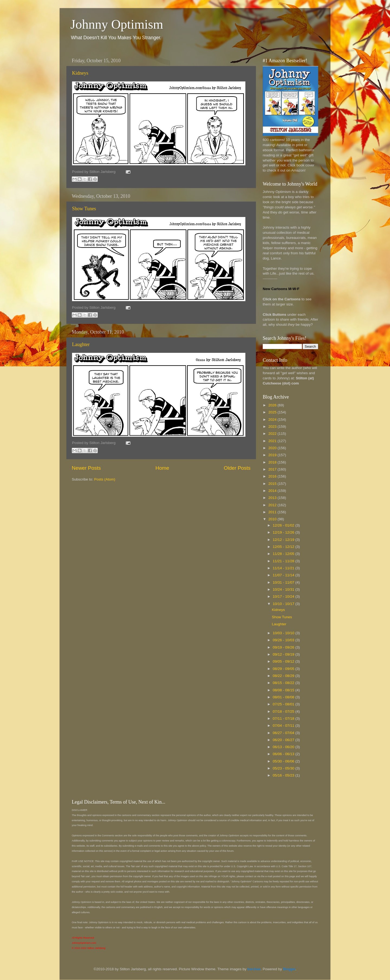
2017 (273, 469)
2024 (273, 420)
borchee (254, 969)
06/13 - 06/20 (284, 747)
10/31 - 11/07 (284, 582)
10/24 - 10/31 (284, 589)
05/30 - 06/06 (284, 761)
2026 (273, 405)
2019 (273, 455)
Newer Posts (86, 468)
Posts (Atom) (105, 479)
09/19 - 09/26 (284, 647)
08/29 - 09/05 (284, 669)
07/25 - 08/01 (284, 704)
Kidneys (80, 73)
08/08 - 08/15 (284, 690)
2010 (273, 519)
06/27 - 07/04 (284, 733)
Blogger (289, 969)
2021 (273, 441)
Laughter (81, 344)
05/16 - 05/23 (284, 775)
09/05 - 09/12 (284, 661)
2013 (273, 498)
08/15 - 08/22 (284, 683)
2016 (273, 476)
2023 (273, 427)
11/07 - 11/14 (284, 575)
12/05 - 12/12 (284, 547)
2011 (273, 512)
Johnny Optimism (117, 24)
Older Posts (237, 468)
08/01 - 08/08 (284, 697)
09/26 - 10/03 (284, 640)
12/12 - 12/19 (284, 540)
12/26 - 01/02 (284, 525)
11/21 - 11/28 (284, 561)
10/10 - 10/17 (284, 604)
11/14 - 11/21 (284, 568)
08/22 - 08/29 (284, 676)
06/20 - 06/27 (284, 740)
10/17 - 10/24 (284, 596)
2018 (273, 462)
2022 (273, 434)
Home (162, 468)
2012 (273, 505)
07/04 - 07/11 (284, 726)
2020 (273, 448)
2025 (273, 412)
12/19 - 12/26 (284, 532)
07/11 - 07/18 (284, 718)
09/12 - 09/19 (284, 654)
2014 (273, 491)
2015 (273, 484)
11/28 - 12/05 (284, 554)
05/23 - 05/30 (284, 768)
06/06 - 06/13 (284, 754)
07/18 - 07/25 (284, 711)
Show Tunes (84, 209)
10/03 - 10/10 (284, 633)
